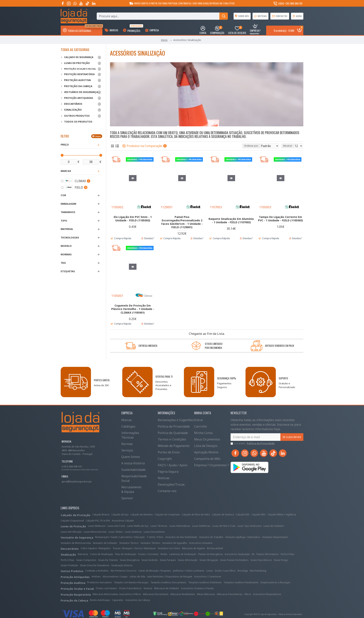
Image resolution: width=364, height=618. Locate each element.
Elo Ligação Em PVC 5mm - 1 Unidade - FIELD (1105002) (133, 219)
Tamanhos (68, 212)
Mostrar (289, 146)
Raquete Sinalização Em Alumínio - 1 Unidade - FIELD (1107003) (231, 222)
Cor (63, 195)
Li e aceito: (253, 443)
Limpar (98, 136)
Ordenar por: (243, 146)
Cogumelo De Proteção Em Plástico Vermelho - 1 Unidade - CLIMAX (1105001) (133, 309)
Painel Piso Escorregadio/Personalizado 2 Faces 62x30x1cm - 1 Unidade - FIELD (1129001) (182, 222)
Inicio (164, 40)
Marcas (66, 171)
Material (67, 229)
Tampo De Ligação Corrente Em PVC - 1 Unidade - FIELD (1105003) (280, 219)
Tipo (64, 221)
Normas (66, 254)
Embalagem (68, 204)
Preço (65, 145)
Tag (63, 263)
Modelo (66, 246)
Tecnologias (70, 237)
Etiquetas (68, 271)
